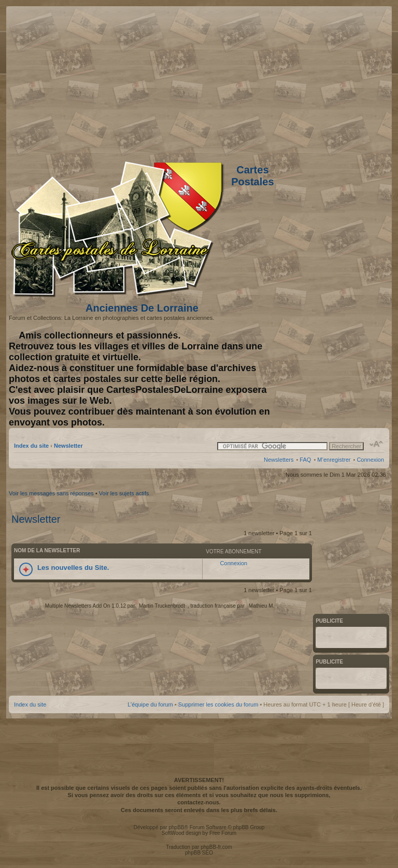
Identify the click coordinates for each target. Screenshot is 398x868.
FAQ (305, 460)
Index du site (31, 446)
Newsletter (68, 446)
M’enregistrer (334, 460)
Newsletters (279, 460)
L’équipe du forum (150, 704)
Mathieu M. (261, 606)
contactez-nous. (199, 802)
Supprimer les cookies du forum (218, 704)
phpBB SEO (199, 853)
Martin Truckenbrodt (162, 606)
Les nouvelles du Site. (73, 568)
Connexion (370, 460)
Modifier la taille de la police (376, 444)
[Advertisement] (302, 81)
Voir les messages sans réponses (51, 493)
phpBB (176, 827)
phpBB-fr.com (216, 847)
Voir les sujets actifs (124, 493)
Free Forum (223, 833)
